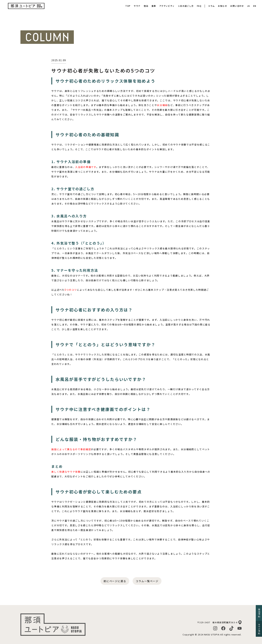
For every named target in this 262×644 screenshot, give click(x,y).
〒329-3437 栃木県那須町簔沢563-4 (217, 622)
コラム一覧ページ (147, 581)
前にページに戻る (115, 581)
